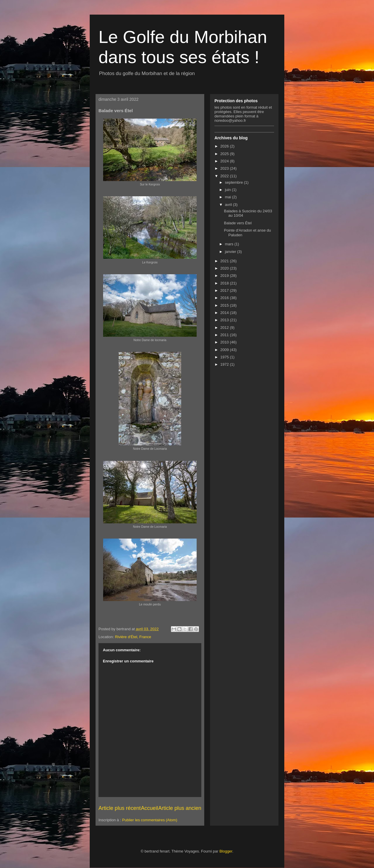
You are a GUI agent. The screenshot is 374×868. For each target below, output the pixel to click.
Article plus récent (120, 808)
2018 (225, 283)
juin (228, 190)
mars (230, 244)
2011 (225, 335)
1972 (225, 364)
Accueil (149, 808)
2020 (225, 268)
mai (229, 197)
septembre (234, 182)
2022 (225, 176)
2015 (225, 305)
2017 (225, 290)
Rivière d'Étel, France (133, 637)
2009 (225, 350)
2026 (225, 146)
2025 (225, 154)
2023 (225, 168)
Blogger (226, 851)
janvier (231, 252)
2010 (225, 342)
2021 (225, 261)
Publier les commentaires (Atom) (150, 820)
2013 (225, 320)
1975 (225, 357)
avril (229, 205)
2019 (225, 276)
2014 (225, 313)
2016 (225, 298)
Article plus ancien (180, 808)
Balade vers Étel (238, 223)
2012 (225, 328)
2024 (225, 161)
